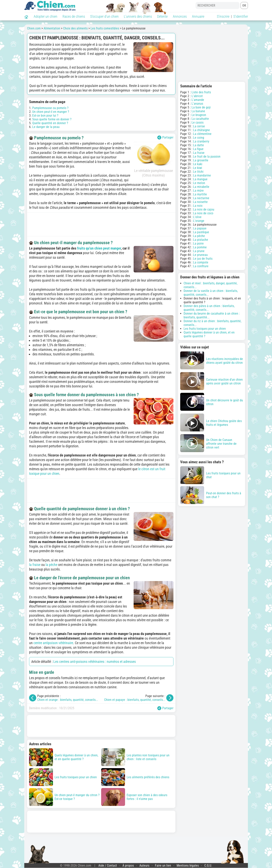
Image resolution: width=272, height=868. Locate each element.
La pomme (200, 247)
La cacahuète (200, 119)
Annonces (180, 16)
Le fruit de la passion (207, 157)
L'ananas (197, 104)
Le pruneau (200, 255)
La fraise (199, 153)
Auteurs (144, 866)
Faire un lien (163, 866)
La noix (198, 206)
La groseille (201, 160)
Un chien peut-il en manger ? (51, 112)
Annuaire (198, 16)
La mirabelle (201, 187)
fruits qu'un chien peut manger (99, 248)
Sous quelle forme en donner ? (52, 119)
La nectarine (201, 198)
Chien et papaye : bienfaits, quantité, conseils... (135, 700)
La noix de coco (203, 213)
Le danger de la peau (46, 127)
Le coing (199, 138)
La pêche (199, 236)
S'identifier (241, 16)
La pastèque (201, 232)
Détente (162, 16)
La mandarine (202, 175)
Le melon (199, 183)
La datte (199, 145)
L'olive (197, 217)
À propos (128, 866)
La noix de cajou (204, 209)
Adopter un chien (45, 16)
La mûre (198, 191)
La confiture (201, 266)
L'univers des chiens (138, 16)
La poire (198, 243)
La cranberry (201, 141)
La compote (201, 262)
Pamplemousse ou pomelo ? (50, 108)
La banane (198, 111)
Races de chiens (74, 16)
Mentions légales (188, 866)
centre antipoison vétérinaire (53, 643)
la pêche (51, 565)
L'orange (199, 221)
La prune (199, 251)
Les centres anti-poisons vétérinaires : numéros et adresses (95, 662)
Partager (165, 138)
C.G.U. (208, 866)
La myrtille (200, 194)
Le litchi (198, 172)
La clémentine (202, 134)
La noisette (200, 202)
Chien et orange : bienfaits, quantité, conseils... (68, 700)
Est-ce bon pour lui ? (45, 116)
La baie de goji (201, 107)
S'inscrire (223, 16)
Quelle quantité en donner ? (50, 123)
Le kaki (198, 164)
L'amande (198, 100)
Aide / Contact (108, 866)
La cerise (199, 126)
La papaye (200, 228)
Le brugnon (199, 115)
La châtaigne (202, 130)
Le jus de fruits (203, 259)
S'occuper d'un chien (104, 16)
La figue (198, 149)
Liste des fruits (201, 92)
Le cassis (198, 122)
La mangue (200, 179)
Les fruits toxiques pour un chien (205, 329)
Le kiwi (198, 168)
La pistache (201, 240)
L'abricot (197, 96)
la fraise (35, 565)
